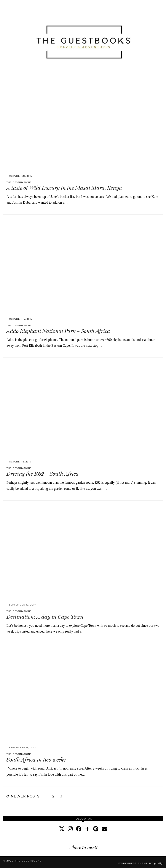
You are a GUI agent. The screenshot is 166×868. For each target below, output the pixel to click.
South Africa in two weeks (36, 760)
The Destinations (19, 182)
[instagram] (70, 829)
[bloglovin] (87, 829)
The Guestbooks (28, 861)
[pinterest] (96, 829)
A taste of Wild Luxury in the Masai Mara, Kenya (64, 188)
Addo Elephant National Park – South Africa (58, 331)
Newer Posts (23, 796)
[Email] (105, 829)
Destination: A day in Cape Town (45, 617)
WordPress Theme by (140, 863)
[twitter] (62, 829)
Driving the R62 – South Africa (43, 474)
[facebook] (79, 829)
